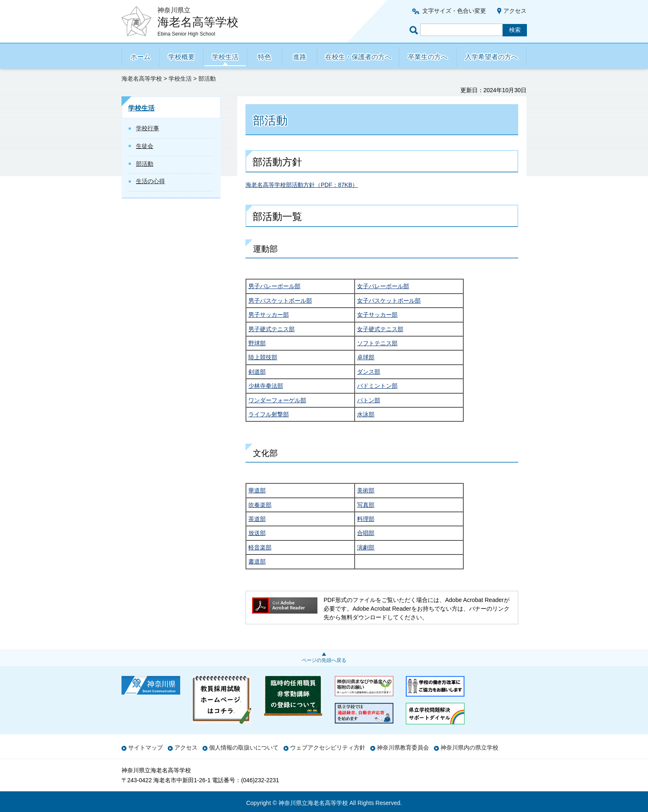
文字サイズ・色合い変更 (454, 11)
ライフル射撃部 (269, 414)
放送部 (257, 533)
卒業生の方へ (428, 57)
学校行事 (148, 128)
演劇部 (366, 547)
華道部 (257, 490)
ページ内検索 (415, 30)
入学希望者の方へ (491, 57)
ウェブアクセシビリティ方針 (328, 748)
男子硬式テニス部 (272, 329)
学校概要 (181, 57)
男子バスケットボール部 (280, 301)
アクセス (515, 11)
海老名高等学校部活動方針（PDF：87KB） (302, 185)
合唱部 (366, 533)
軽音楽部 (260, 547)
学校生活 (225, 57)
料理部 (366, 519)
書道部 (257, 561)
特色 (264, 57)
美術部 (366, 490)
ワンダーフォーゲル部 (277, 400)
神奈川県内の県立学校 (469, 748)
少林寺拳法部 (266, 386)
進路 (300, 57)
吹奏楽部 (260, 505)
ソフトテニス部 (377, 343)
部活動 (145, 164)
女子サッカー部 (377, 315)
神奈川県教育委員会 (403, 748)
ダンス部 (369, 372)
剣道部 (257, 372)
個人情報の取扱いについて (244, 748)
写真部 (366, 505)
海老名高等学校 (142, 79)
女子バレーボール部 (383, 286)
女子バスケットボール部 (389, 301)
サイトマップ (145, 748)
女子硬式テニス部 (380, 329)
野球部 (257, 343)
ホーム (141, 57)
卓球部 (366, 357)
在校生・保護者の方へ (358, 57)
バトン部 (369, 400)
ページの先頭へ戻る (324, 660)
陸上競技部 (263, 357)
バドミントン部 (377, 386)
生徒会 (145, 146)
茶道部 (257, 519)
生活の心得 (150, 181)
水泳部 (366, 414)
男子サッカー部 (269, 315)
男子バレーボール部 (274, 286)
